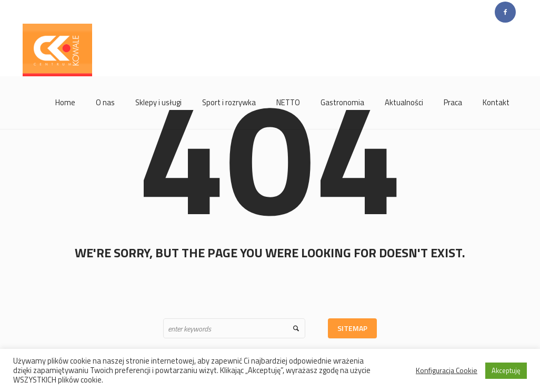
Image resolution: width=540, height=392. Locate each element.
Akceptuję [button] (506, 370)
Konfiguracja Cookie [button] (447, 370)
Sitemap (352, 328)
